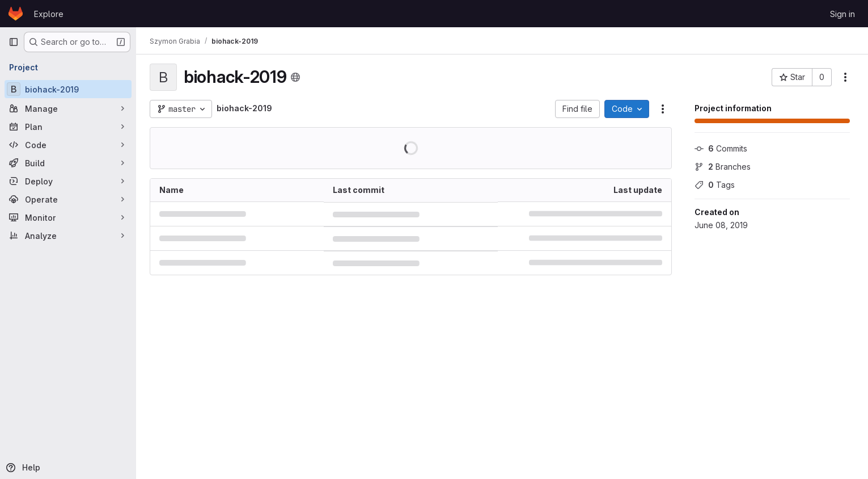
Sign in (842, 14)
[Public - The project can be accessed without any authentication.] (295, 77)
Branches (723, 167)
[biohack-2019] (68, 89)
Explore (49, 14)
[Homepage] (16, 14)
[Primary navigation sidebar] (14, 42)
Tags (715, 185)
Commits (721, 148)
